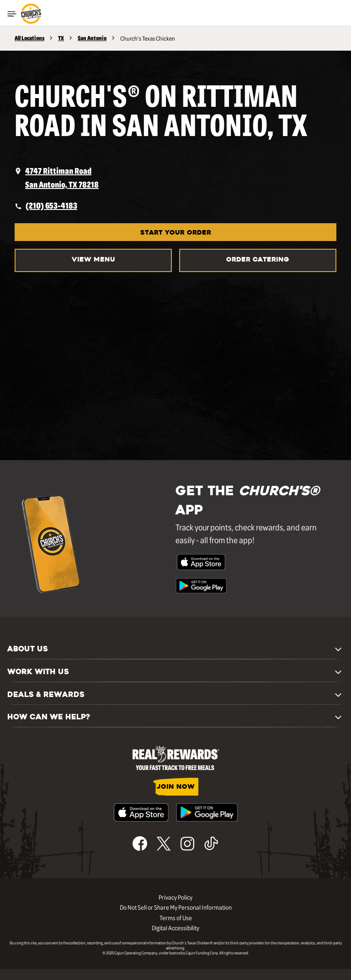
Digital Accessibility (175, 928)
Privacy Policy (175, 897)
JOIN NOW (176, 787)
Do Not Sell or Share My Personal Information (176, 907)
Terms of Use (176, 917)
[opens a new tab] (175, 178)
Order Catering (258, 260)
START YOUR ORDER (176, 233)
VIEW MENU (93, 260)
